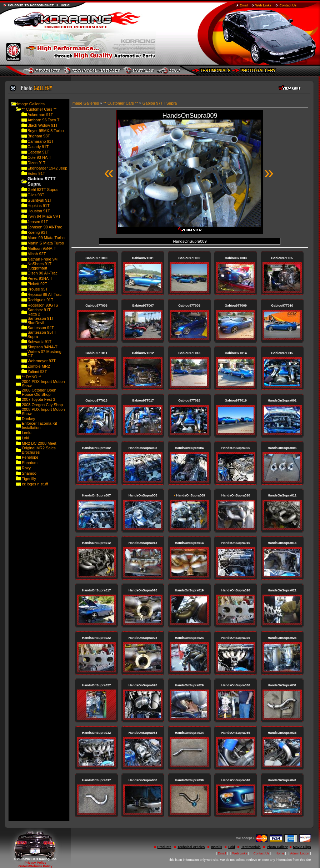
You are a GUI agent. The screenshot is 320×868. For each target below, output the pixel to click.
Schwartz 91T (39, 342)
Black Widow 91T (43, 125)
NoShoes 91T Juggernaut (39, 266)
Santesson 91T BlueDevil (41, 321)
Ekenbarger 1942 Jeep (47, 168)
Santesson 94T (41, 328)
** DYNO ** (32, 377)
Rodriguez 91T (40, 300)
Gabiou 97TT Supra (160, 103)
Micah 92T (37, 254)
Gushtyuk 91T (40, 200)
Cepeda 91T (38, 152)
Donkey (28, 419)
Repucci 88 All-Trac (44, 294)
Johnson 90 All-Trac (45, 227)
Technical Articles (191, 847)
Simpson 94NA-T (42, 347)
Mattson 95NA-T (42, 248)
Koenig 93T (37, 232)
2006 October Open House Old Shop (39, 392)
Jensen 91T (38, 222)
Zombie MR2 (39, 366)
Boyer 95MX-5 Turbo (46, 131)
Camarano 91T (41, 141)
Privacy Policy (35, 863)
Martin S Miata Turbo (46, 243)
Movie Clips (302, 847)
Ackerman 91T (40, 115)
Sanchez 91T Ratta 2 (39, 312)
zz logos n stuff (35, 484)
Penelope (30, 457)
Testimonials (251, 847)
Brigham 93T (39, 136)
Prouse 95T (38, 289)
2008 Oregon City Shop (42, 405)
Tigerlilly (29, 479)
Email (244, 5)
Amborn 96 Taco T (43, 120)
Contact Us (288, 5)
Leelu (27, 433)
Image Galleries (31, 104)
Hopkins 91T (39, 206)
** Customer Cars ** (39, 109)
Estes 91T (36, 173)
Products (164, 847)
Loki (25, 438)
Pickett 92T (37, 284)
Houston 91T (39, 211)
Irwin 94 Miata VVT (44, 216)
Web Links (263, 5)
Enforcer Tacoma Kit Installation (39, 425)
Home (280, 853)
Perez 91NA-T (40, 278)
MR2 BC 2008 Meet (39, 443)
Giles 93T (36, 195)
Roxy (26, 468)
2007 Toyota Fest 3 (38, 399)
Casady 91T (38, 147)
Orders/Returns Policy (35, 866)
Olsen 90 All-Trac (42, 273)
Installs (217, 847)
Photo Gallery (277, 847)
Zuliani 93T (37, 372)
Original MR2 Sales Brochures (39, 450)
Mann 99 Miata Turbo (46, 238)
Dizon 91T (36, 163)
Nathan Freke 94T (43, 259)
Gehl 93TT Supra (42, 190)
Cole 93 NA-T (39, 157)
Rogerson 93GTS (43, 305)
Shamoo (29, 473)
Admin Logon (300, 853)
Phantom (30, 463)
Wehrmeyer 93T (42, 361)
